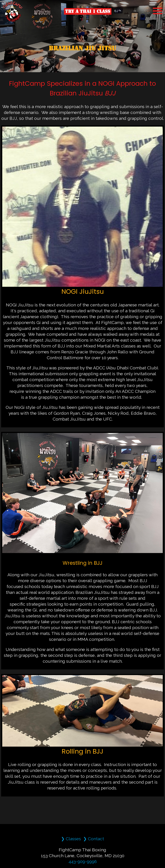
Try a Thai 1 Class (88, 11)
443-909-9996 (83, 861)
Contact (96, 839)
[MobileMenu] (158, 11)
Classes (73, 839)
